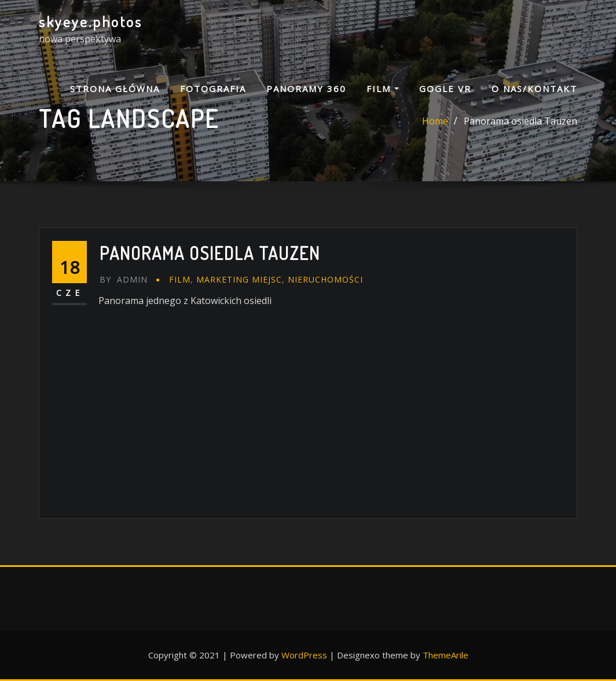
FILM (383, 89)
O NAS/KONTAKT (534, 89)
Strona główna (115, 89)
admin (124, 279)
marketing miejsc (239, 279)
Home (435, 121)
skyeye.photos (91, 21)
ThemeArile (445, 655)
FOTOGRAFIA (213, 89)
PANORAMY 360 (306, 89)
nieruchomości (325, 279)
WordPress (304, 655)
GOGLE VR (445, 89)
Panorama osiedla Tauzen (520, 121)
